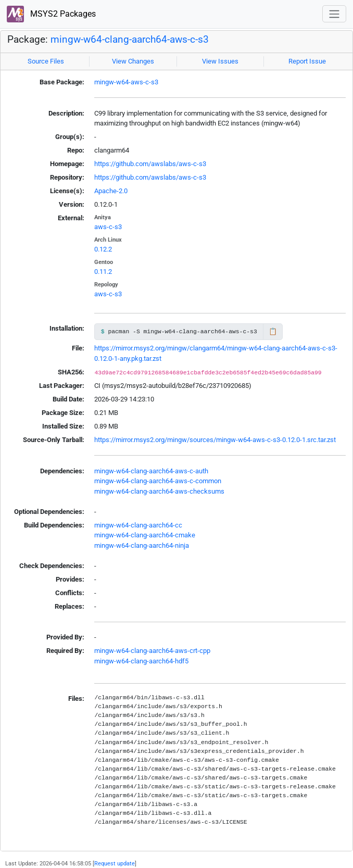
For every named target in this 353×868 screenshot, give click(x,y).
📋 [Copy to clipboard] (273, 331)
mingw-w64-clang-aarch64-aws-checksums (159, 491)
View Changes (133, 61)
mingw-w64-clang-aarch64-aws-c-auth (151, 471)
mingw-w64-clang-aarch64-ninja (142, 545)
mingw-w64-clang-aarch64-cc (138, 525)
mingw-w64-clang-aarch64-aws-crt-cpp (152, 651)
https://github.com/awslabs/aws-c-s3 (150, 164)
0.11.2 (103, 272)
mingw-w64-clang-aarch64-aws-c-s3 (130, 40)
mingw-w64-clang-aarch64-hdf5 (141, 661)
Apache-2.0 (111, 191)
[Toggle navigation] (334, 14)
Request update (115, 863)
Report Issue (307, 61)
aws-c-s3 (108, 227)
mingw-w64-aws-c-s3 (126, 82)
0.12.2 (103, 249)
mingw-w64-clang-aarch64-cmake (145, 535)
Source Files (46, 61)
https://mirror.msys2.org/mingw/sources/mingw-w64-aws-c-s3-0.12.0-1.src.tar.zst (215, 440)
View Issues (220, 61)
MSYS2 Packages (51, 14)
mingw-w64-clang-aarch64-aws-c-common (158, 481)
